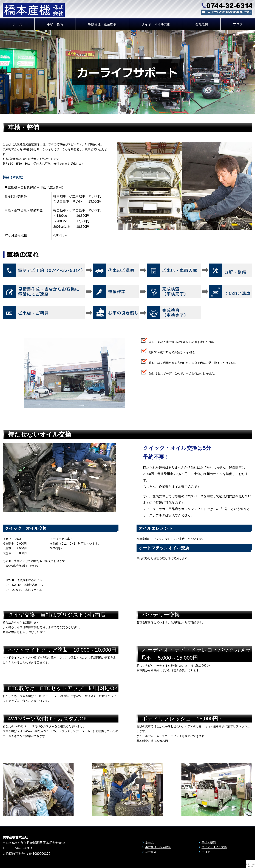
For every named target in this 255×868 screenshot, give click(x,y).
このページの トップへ (250, 864)
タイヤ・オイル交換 (156, 24)
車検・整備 (55, 24)
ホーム (17, 24)
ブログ (206, 852)
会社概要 (202, 24)
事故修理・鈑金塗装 (102, 24)
